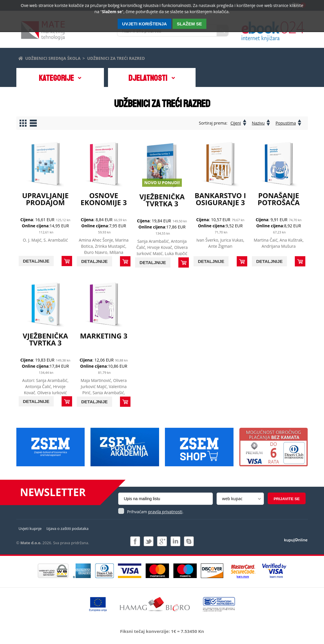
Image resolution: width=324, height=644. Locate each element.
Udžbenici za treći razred (116, 58)
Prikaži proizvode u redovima (33, 123)
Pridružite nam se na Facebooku (135, 541)
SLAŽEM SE (189, 24)
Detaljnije (36, 261)
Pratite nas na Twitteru (149, 541)
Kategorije (56, 78)
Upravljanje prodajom (45, 199)
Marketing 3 (104, 336)
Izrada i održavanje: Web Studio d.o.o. (296, 540)
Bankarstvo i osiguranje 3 (221, 199)
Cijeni (235, 123)
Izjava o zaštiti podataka (67, 528)
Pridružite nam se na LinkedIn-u (175, 541)
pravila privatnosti (165, 512)
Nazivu (258, 123)
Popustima (286, 123)
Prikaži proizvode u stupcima (23, 123)
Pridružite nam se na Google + (162, 541)
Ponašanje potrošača (279, 199)
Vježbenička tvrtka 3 (162, 200)
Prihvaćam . (155, 512)
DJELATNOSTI (148, 78)
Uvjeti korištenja (144, 24)
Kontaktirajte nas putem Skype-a (189, 541)
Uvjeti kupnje (30, 528)
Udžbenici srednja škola (53, 58)
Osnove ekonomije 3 (104, 199)
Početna (20, 57)
